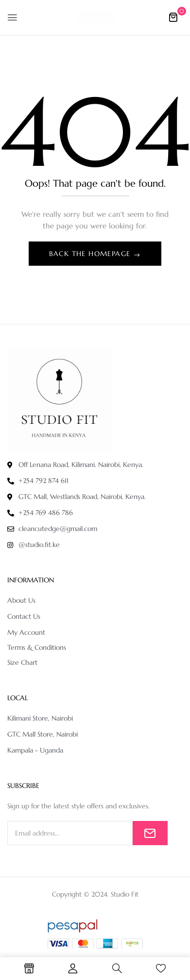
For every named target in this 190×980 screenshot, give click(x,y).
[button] (173, 17)
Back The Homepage (91, 254)
